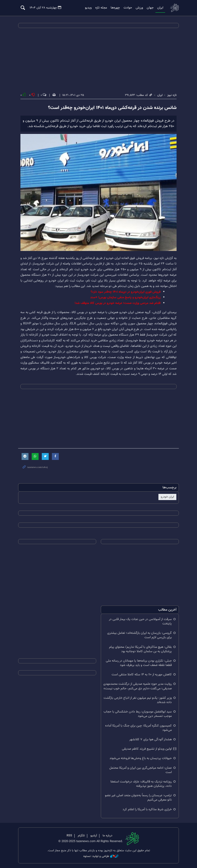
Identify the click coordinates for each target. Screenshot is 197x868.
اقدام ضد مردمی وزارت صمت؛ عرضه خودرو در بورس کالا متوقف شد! (118, 303)
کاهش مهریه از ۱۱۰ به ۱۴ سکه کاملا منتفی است (142, 675)
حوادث (128, 8)
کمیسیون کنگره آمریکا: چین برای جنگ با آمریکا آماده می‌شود (138, 728)
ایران (160, 8)
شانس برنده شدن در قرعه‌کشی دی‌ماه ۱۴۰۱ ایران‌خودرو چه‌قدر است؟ (112, 108)
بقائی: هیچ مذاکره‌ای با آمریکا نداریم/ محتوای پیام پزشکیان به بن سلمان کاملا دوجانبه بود (140, 649)
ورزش (139, 8)
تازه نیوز (174, 8)
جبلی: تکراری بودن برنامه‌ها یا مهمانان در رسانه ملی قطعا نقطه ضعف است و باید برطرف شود (139, 663)
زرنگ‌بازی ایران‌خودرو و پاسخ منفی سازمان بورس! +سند (125, 297)
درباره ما (107, 836)
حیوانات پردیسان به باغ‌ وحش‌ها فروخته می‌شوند (141, 758)
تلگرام (81, 836)
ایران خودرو (167, 497)
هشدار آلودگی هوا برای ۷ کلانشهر (151, 739)
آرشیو (94, 836)
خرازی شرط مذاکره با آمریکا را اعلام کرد (147, 809)
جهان (150, 8)
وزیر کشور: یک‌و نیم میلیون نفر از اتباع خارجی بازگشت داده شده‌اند (138, 700)
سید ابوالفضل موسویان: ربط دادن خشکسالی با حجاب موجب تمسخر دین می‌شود (138, 714)
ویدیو (88, 8)
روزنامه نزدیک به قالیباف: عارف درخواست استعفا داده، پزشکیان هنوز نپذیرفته (141, 784)
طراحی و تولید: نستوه (101, 856)
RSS (69, 836)
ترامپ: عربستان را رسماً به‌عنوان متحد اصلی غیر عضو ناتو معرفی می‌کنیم (138, 798)
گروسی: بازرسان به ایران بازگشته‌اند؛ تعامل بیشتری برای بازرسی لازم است (139, 635)
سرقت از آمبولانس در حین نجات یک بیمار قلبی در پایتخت (140, 621)
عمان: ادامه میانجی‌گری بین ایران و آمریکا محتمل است (141, 770)
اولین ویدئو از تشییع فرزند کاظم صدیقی (147, 749)
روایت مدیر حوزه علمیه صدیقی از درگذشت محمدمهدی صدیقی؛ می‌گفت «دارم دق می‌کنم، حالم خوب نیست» (138, 686)
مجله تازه (101, 8)
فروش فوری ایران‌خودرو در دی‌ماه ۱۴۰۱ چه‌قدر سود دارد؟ (126, 292)
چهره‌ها (115, 8)
